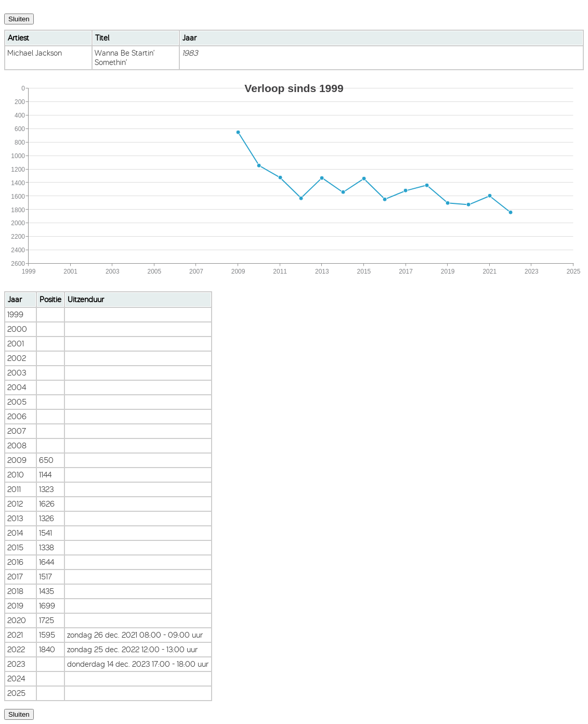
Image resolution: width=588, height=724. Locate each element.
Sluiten (19, 19)
